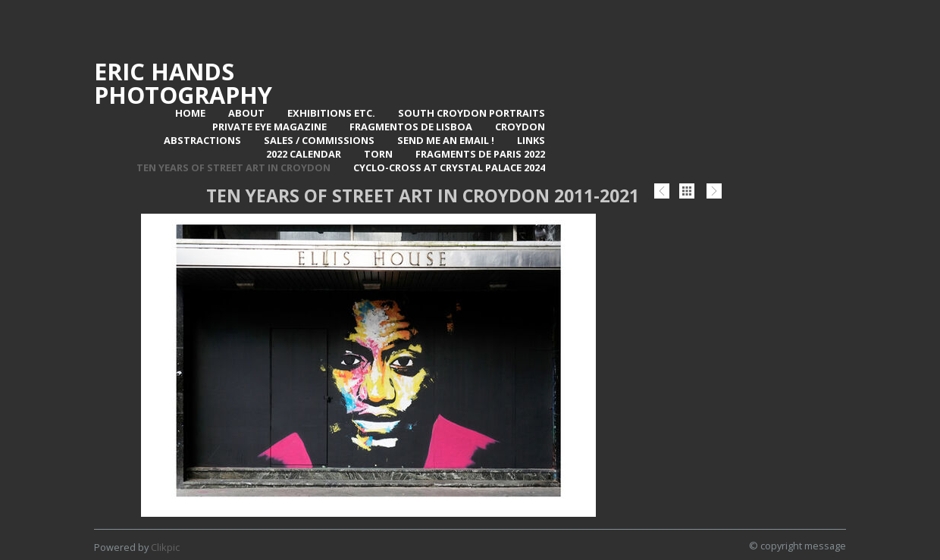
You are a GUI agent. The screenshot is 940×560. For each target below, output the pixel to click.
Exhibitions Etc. (331, 113)
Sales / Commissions (319, 140)
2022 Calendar (304, 154)
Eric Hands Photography (183, 83)
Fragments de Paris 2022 (480, 154)
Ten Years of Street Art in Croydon (233, 167)
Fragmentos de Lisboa (411, 127)
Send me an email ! (446, 140)
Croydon (520, 127)
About (246, 113)
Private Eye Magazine (269, 127)
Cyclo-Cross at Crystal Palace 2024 (449, 167)
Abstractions (202, 140)
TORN (378, 154)
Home (190, 113)
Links (531, 140)
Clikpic (165, 547)
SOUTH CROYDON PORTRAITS (472, 113)
